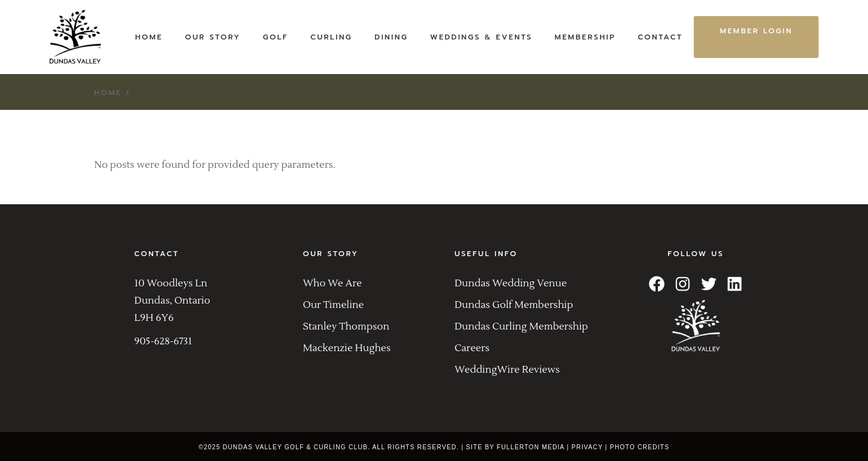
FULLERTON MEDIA (531, 447)
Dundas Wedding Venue (511, 283)
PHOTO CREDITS (639, 447)
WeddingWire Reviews (507, 370)
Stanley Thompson (346, 326)
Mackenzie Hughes (347, 348)
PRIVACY (587, 447)
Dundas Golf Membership (514, 305)
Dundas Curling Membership (521, 326)
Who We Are (332, 283)
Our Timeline (333, 305)
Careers (472, 348)
